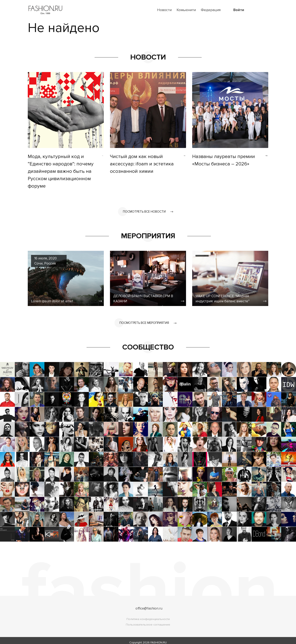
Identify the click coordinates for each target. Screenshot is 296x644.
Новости (164, 10)
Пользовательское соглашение (148, 621)
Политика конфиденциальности (148, 615)
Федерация (211, 10)
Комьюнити (186, 10)
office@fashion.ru (149, 604)
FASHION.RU (159, 639)
